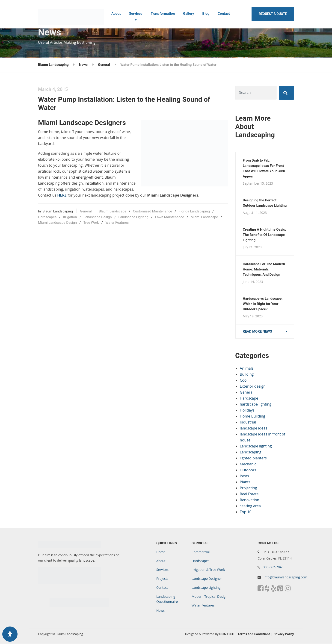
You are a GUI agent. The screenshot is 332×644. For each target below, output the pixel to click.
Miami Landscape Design (57, 223)
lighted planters (253, 458)
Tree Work (91, 223)
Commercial (201, 552)
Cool (244, 381)
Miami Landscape (204, 217)
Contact (224, 14)
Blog (206, 14)
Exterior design (253, 387)
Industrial (248, 423)
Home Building (252, 417)
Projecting (248, 488)
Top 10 (246, 512)
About (116, 14)
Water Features (117, 223)
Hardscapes (47, 217)
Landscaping (250, 453)
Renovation (249, 500)
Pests (244, 476)
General (86, 211)
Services (136, 14)
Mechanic (248, 464)
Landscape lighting (256, 447)
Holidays (247, 411)
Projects (162, 579)
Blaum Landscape (112, 211)
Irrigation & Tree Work (208, 570)
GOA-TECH (227, 634)
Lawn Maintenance (169, 217)
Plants (245, 482)
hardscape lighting (256, 405)
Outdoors (248, 470)
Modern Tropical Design (209, 597)
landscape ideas (253, 429)
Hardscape (249, 399)
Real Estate (249, 494)
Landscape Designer (207, 579)
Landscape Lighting (133, 217)
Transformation (163, 14)
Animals (247, 369)
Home (161, 552)
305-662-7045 (273, 567)
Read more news (258, 332)
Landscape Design (98, 217)
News (160, 611)
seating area (250, 506)
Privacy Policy (284, 634)
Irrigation (70, 217)
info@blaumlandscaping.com (285, 578)
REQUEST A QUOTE (273, 14)
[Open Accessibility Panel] (10, 634)
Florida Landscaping (194, 211)
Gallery (188, 14)
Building (247, 375)
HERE (62, 195)
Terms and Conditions (254, 634)
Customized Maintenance (152, 211)
